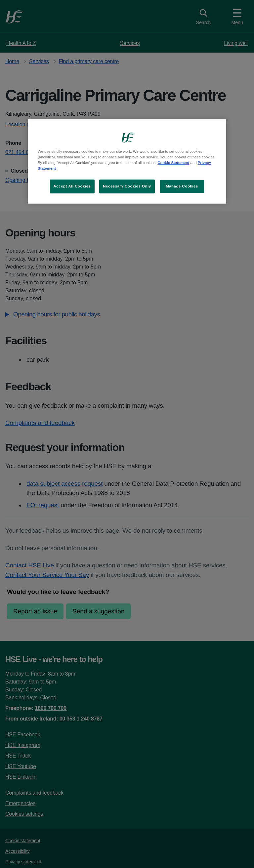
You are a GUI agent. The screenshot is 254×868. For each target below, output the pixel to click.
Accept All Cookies (72, 186)
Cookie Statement (173, 163)
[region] (127, 162)
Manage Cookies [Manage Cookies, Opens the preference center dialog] (182, 186)
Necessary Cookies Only (127, 186)
